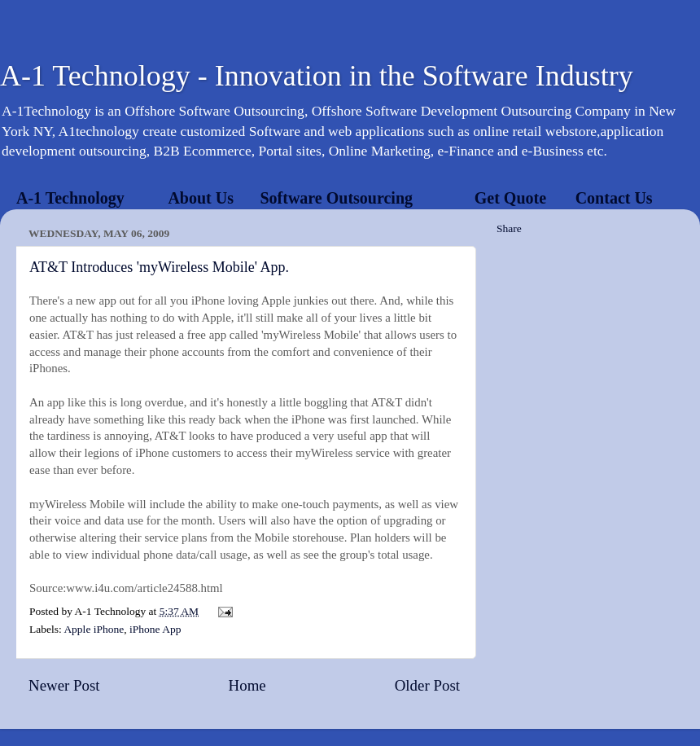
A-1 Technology (70, 198)
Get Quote (510, 198)
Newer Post (64, 685)
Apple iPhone (94, 629)
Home (247, 685)
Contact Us (614, 198)
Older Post (427, 685)
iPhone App (155, 629)
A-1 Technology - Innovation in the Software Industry (317, 76)
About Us (201, 198)
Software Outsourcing (336, 198)
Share (509, 228)
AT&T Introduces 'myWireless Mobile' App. (159, 267)
